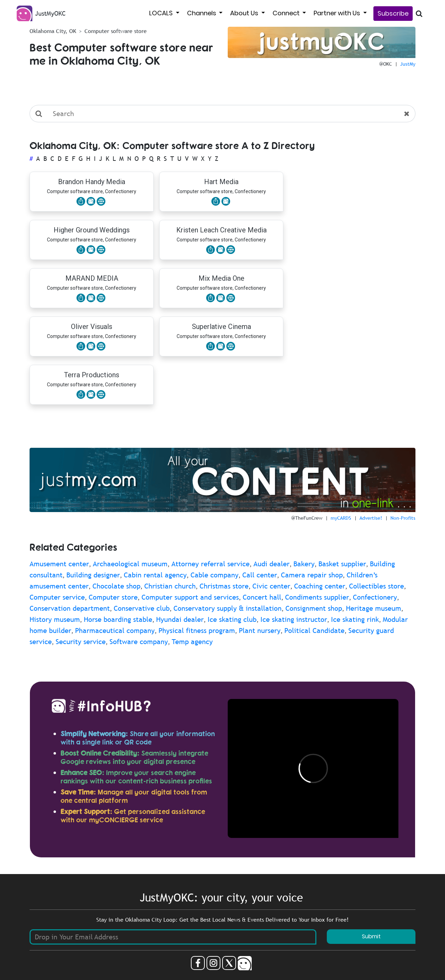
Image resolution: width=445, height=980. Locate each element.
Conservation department (70, 608)
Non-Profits (403, 518)
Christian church (170, 586)
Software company (139, 642)
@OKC (386, 64)
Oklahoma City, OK (53, 31)
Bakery (304, 564)
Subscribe (393, 13)
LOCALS (162, 13)
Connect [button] (287, 13)
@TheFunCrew (307, 518)
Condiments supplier (317, 597)
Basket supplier (342, 564)
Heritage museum (374, 608)
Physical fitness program (197, 631)
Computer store (113, 597)
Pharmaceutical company (115, 631)
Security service (81, 642)
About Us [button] (245, 13)
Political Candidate (314, 631)
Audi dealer (272, 564)
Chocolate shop (116, 586)
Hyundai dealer (180, 619)
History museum (55, 619)
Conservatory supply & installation (228, 608)
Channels (202, 13)
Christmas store (224, 586)
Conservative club (142, 608)
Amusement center (59, 564)
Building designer (93, 575)
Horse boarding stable (118, 619)
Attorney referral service (211, 564)
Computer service (57, 597)
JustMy (408, 64)
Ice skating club (232, 619)
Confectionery (375, 597)
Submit (371, 936)
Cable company (215, 575)
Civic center (271, 586)
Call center (260, 575)
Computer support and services (190, 597)
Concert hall (262, 597)
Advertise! (371, 518)
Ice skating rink (355, 619)
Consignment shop (314, 608)
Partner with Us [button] (338, 13)
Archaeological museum (130, 564)
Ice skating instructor (294, 619)
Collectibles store (377, 586)
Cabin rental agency (155, 575)
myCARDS (341, 518)
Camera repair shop (312, 575)
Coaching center (320, 586)
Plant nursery (260, 631)
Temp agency (192, 642)
